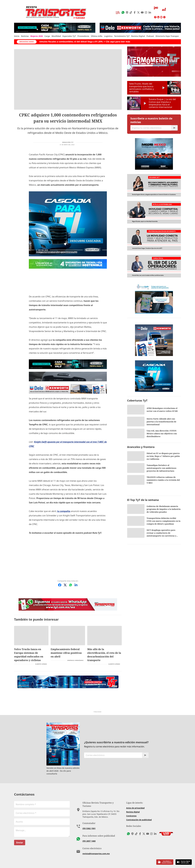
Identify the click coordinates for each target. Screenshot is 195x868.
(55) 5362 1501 (89, 828)
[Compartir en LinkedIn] (76, 585)
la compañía (64, 511)
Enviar (20, 843)
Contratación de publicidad (139, 820)
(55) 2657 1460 (89, 841)
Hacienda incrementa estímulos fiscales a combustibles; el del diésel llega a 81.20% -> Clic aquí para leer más (79, 42)
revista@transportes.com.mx (96, 854)
